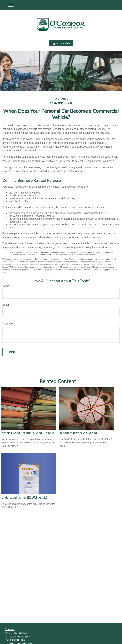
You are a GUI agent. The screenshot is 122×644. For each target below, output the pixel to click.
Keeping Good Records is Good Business (28, 433)
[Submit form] (11, 352)
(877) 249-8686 (22, 637)
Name (6, 286)
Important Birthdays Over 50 (78, 433)
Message (8, 324)
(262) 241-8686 (19, 633)
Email (6, 305)
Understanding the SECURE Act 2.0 (24, 498)
